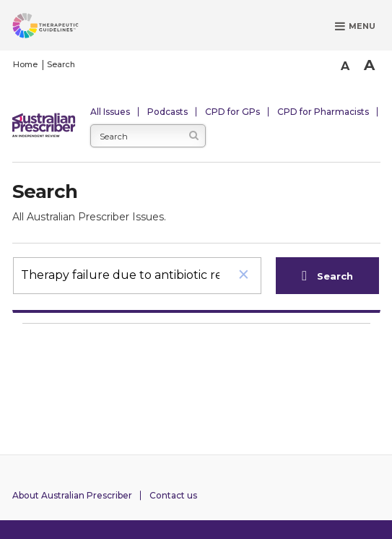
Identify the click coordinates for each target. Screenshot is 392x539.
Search (61, 64)
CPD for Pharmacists (323, 112)
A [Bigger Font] (369, 65)
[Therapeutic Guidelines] (63, 28)
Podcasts (167, 112)
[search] (120, 275)
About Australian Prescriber (72, 495)
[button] (244, 276)
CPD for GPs (232, 112)
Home (25, 64)
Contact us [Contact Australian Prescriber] (173, 495)
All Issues (110, 112)
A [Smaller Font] (345, 66)
